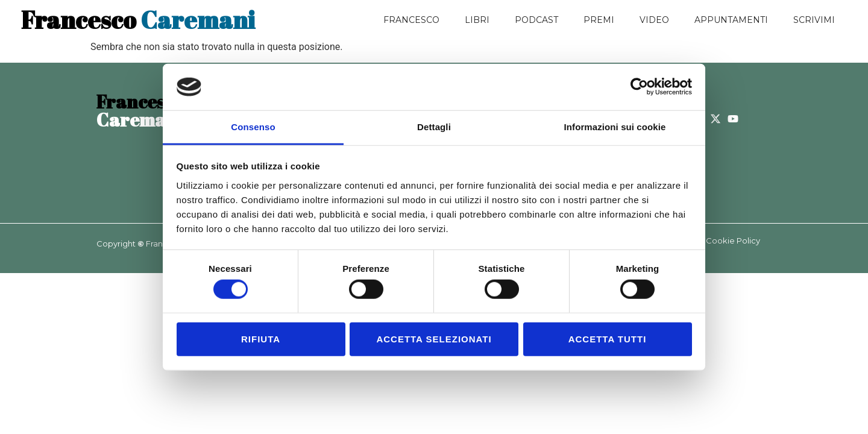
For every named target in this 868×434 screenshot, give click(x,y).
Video (654, 20)
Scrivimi (814, 20)
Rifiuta (261, 338)
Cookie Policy (733, 241)
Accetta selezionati (434, 338)
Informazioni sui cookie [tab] (615, 127)
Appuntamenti (731, 20)
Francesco (411, 20)
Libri (477, 20)
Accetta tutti (608, 338)
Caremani (138, 20)
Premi (599, 20)
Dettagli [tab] (434, 127)
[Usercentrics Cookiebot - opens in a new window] (639, 87)
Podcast (536, 20)
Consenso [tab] (253, 127)
